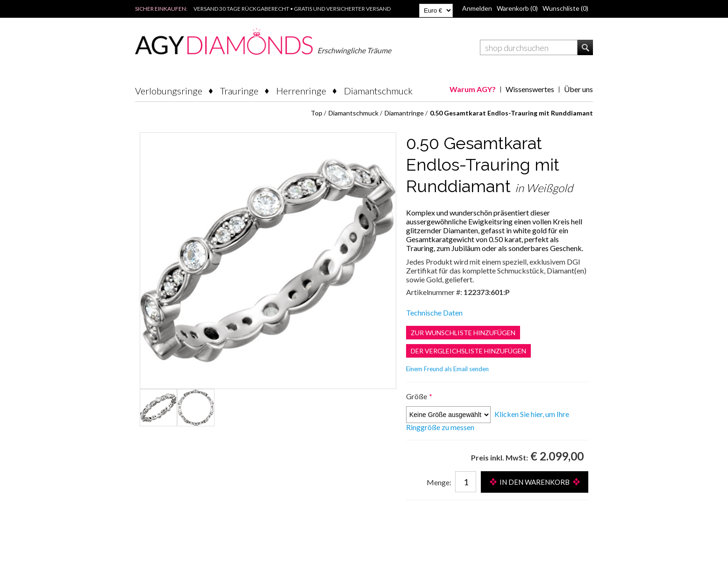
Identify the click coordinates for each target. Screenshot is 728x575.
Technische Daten (434, 313)
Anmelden (477, 8)
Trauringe (239, 91)
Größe (417, 396)
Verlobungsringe (169, 91)
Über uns (578, 89)
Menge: (439, 482)
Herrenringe (301, 91)
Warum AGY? (473, 89)
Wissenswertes (530, 89)
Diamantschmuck (378, 91)
